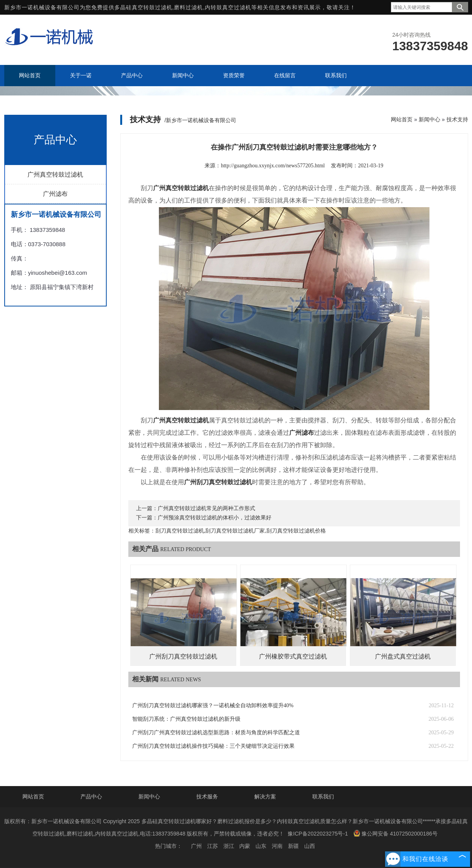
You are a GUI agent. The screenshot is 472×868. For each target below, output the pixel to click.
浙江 (229, 846)
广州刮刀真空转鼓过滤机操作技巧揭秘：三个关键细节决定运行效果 (213, 746)
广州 (196, 846)
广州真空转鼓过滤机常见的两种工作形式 (206, 508)
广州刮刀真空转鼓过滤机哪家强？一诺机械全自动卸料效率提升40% (213, 705)
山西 (310, 846)
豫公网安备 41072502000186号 (395, 833)
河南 (277, 846)
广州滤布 (55, 194)
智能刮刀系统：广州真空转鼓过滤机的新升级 (186, 719)
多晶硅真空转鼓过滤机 (143, 7)
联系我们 (323, 797)
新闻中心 (429, 119)
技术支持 (457, 119)
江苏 (213, 846)
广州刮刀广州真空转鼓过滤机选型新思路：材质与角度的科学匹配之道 (216, 733)
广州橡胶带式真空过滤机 (293, 656)
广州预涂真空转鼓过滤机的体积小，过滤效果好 (215, 518)
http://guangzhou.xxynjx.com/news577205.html (273, 166)
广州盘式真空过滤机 (403, 656)
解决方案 (265, 797)
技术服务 (207, 797)
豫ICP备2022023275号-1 (318, 834)
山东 (261, 846)
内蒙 (245, 846)
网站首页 (402, 119)
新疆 (293, 846)
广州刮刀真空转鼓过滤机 (183, 656)
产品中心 (91, 797)
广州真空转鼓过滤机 (55, 174)
